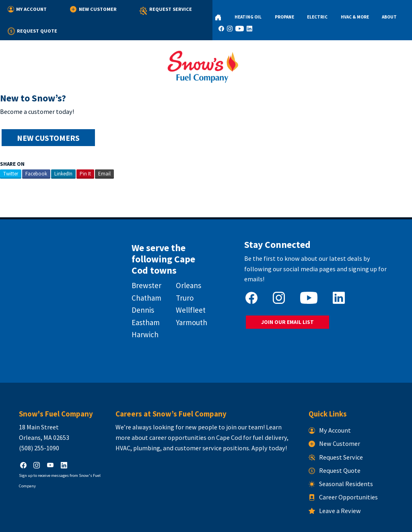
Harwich (144, 312)
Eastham (144, 300)
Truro (184, 275)
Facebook (36, 154)
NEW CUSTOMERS (48, 119)
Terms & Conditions (238, 521)
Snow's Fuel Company (155, 521)
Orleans (188, 263)
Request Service (125, 11)
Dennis (142, 287)
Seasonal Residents (342, 457)
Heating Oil (234, 10)
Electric (290, 10)
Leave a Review (336, 484)
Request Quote (179, 9)
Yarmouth (191, 300)
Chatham (145, 275)
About (349, 10)
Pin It (85, 154)
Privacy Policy (198, 521)
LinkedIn (63, 154)
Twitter (11, 154)
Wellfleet (190, 287)
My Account (28, 9)
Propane (264, 10)
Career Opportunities (344, 470)
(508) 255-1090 (37, 421)
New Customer (73, 9)
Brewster (145, 263)
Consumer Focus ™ (299, 521)
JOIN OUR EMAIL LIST (287, 301)
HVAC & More (321, 10)
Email (104, 154)
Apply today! (250, 421)
